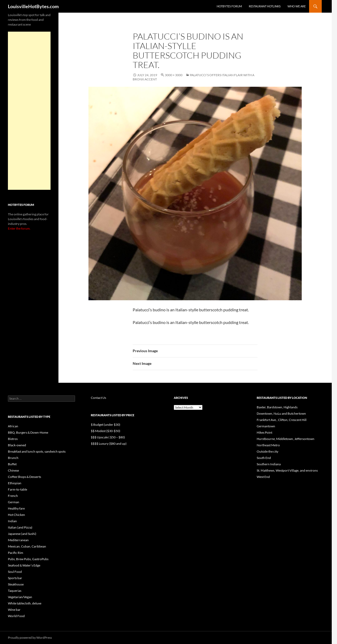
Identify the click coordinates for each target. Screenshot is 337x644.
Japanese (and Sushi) (22, 534)
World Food (16, 616)
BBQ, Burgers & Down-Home (28, 432)
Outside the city (267, 451)
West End (263, 477)
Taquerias (15, 591)
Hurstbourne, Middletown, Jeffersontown (286, 439)
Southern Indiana (269, 464)
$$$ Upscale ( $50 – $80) (108, 437)
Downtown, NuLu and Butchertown (281, 413)
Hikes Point (264, 432)
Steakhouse (16, 584)
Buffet (12, 464)
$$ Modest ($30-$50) (106, 431)
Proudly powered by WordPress (30, 638)
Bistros (13, 439)
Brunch (13, 458)
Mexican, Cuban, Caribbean (27, 546)
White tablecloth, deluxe (25, 603)
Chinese (13, 470)
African (13, 426)
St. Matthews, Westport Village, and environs (287, 470)
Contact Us (98, 398)
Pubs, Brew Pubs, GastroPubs (28, 559)
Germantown (266, 426)
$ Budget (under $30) (106, 425)
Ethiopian (15, 483)
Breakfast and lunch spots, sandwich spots (37, 451)
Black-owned (17, 445)
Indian (12, 521)
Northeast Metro (268, 445)
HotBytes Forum (229, 6)
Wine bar (14, 610)
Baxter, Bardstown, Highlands (277, 407)
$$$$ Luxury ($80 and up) (109, 444)
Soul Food (15, 572)
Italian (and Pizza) (20, 527)
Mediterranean (18, 540)
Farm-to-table (18, 489)
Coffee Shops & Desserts (24, 477)
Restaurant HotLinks (265, 6)
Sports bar (15, 578)
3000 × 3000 (174, 75)
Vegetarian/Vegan (20, 597)
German (14, 502)
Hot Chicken (16, 515)
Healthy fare (16, 508)
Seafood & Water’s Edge (24, 565)
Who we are (297, 6)
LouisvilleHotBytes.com (33, 6)
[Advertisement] (29, 111)
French (13, 496)
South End (264, 458)
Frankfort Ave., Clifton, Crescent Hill (282, 420)
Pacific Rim (16, 553)
